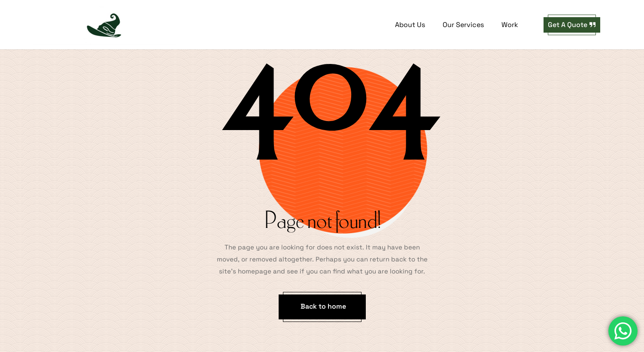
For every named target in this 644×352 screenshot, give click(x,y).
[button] (572, 25)
